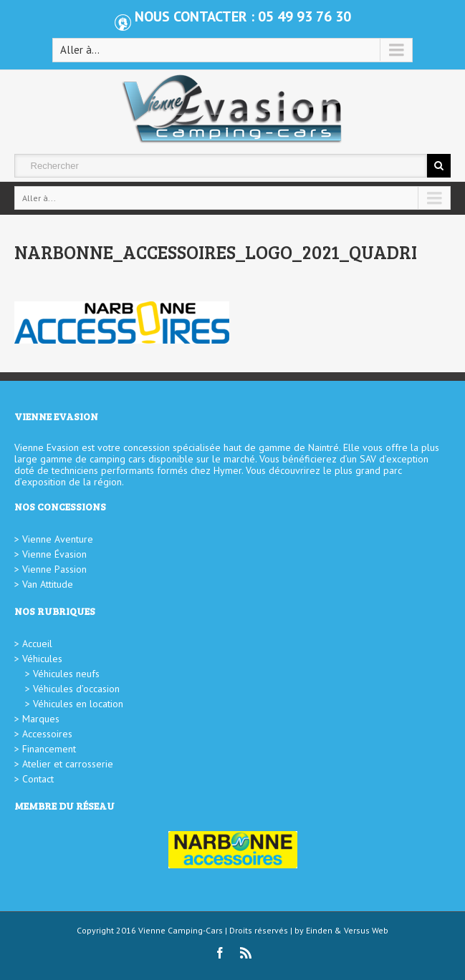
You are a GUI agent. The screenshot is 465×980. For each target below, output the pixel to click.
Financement (49, 749)
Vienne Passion (54, 569)
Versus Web (366, 930)
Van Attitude (48, 584)
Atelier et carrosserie (68, 764)
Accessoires (47, 734)
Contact (38, 779)
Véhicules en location (78, 704)
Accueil (37, 644)
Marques (41, 719)
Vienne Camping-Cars (181, 930)
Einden (319, 930)
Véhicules (42, 659)
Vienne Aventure (58, 539)
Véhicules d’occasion (76, 689)
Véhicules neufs (66, 674)
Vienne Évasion (54, 554)
